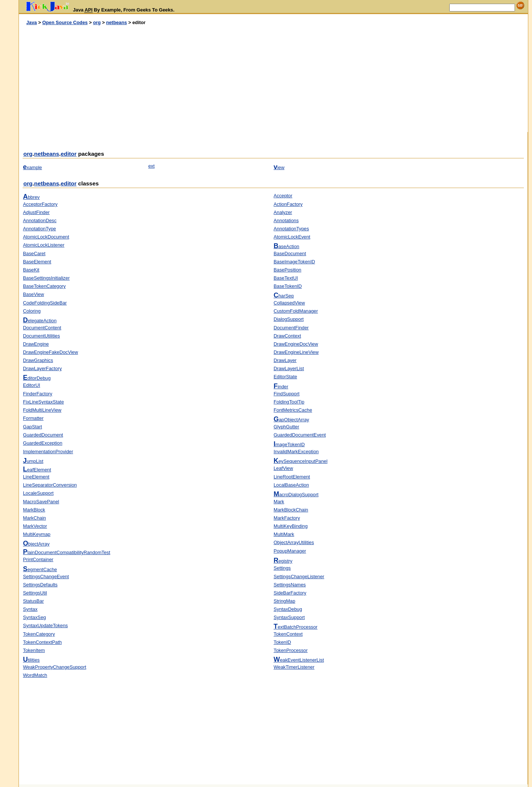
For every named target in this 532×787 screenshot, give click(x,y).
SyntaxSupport (289, 617)
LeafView (283, 468)
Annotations (286, 220)
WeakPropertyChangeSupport (55, 667)
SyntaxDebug (288, 609)
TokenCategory (39, 634)
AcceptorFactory (40, 204)
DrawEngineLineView (296, 352)
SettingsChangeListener (299, 577)
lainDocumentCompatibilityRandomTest (67, 552)
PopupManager (290, 551)
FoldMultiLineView (42, 410)
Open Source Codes (65, 22)
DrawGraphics (38, 360)
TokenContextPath (42, 642)
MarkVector (35, 526)
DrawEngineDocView (296, 344)
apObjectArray (291, 420)
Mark (279, 502)
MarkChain (34, 518)
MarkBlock (34, 510)
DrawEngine (36, 344)
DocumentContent (42, 328)
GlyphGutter (286, 427)
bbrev (31, 197)
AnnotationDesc (40, 220)
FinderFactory (38, 394)
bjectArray (36, 544)
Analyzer (283, 212)
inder (281, 387)
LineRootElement (292, 477)
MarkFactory (287, 518)
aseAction (286, 246)
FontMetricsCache (293, 410)
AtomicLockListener (44, 245)
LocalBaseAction (291, 485)
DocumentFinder (291, 328)
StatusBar (33, 601)
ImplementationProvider (48, 452)
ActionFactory (288, 204)
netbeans (116, 22)
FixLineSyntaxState (43, 402)
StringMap (284, 601)
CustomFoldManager (296, 311)
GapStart (32, 427)
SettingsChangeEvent (46, 577)
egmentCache (40, 569)
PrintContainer (38, 559)
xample (32, 167)
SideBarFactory (290, 593)
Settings (282, 568)
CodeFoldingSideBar (45, 303)
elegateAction (40, 321)
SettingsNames (290, 585)
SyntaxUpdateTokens (45, 625)
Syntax (30, 609)
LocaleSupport (38, 493)
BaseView (34, 294)
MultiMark (284, 534)
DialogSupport (289, 319)
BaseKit (31, 270)
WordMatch (35, 675)
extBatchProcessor (295, 627)
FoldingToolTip (289, 402)
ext (151, 166)
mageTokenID (289, 444)
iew (279, 167)
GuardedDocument (43, 435)
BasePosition (288, 270)
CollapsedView (289, 303)
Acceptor (283, 196)
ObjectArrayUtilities (294, 542)
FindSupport (287, 394)
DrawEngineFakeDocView (50, 352)
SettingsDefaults (40, 585)
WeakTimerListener (294, 667)
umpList (33, 461)
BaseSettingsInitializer (46, 278)
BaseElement (37, 262)
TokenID (282, 642)
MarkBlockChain (291, 510)
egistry (283, 561)
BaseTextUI (286, 278)
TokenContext (288, 634)
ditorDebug (37, 378)
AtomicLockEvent (292, 237)
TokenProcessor (291, 650)
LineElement (36, 477)
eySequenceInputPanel (300, 461)
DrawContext (287, 336)
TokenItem (34, 650)
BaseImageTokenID (294, 262)
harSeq (284, 296)
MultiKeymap (37, 534)
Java (32, 22)
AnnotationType (39, 229)
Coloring (32, 311)
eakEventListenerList (299, 660)
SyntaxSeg (34, 617)
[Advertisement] (146, 79)
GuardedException (43, 443)
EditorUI (32, 385)
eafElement (37, 470)
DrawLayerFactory (42, 368)
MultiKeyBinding (291, 526)
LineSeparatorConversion (50, 485)
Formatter (33, 418)
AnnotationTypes (291, 229)
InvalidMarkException (296, 452)
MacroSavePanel (41, 502)
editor (69, 154)
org (97, 22)
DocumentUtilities (42, 336)
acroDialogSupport (296, 495)
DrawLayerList (289, 368)
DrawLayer (285, 360)
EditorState (285, 377)
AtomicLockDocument (46, 237)
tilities (31, 660)
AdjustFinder (36, 212)
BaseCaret (34, 253)
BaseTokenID (288, 286)
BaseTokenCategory (44, 286)
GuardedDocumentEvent (300, 435)
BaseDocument (290, 253)
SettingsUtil (35, 593)
